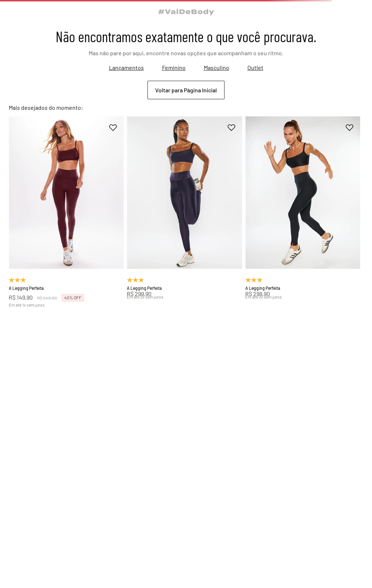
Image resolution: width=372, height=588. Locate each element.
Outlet (255, 67)
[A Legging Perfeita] (66, 212)
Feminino (174, 67)
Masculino (217, 67)
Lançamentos (126, 67)
